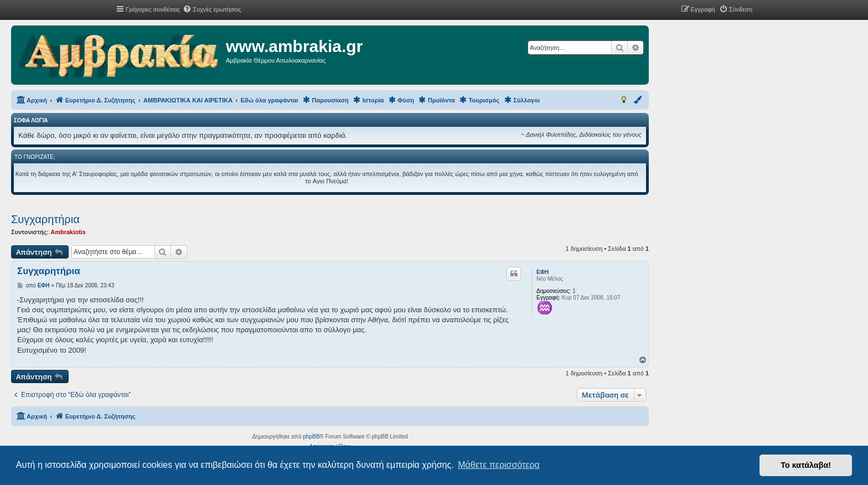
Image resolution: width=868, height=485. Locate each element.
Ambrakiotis (68, 232)
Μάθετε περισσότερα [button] (499, 465)
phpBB (311, 437)
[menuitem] (212, 9)
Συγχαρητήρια (45, 219)
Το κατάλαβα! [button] (806, 465)
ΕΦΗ (542, 272)
